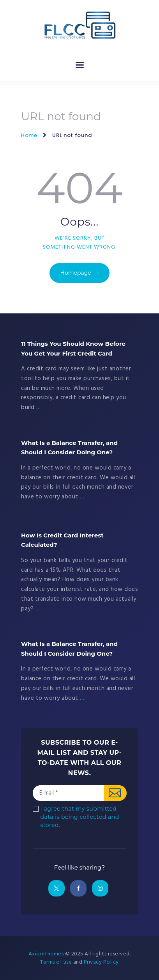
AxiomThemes (46, 954)
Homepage (76, 273)
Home (29, 135)
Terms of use (56, 962)
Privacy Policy (101, 962)
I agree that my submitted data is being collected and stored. (80, 817)
